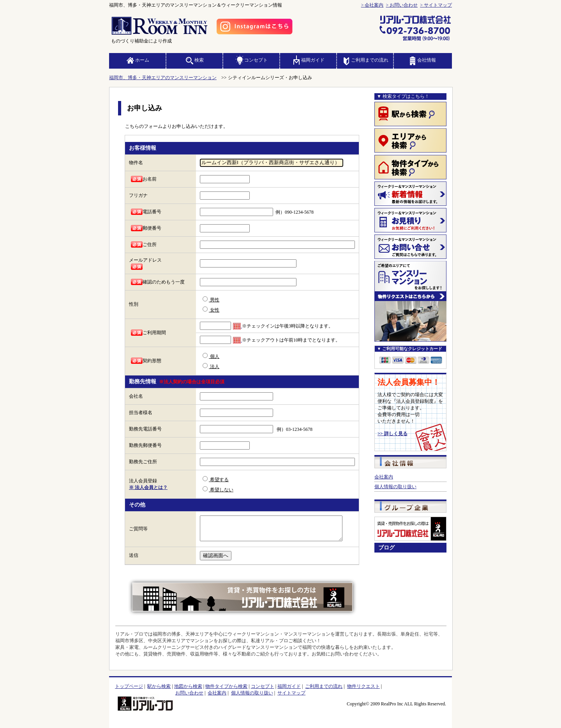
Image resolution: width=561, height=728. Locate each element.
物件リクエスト (363, 686)
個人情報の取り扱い (395, 487)
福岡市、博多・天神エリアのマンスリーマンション (163, 78)
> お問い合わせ (402, 5)
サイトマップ (291, 693)
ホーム (138, 60)
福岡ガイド (308, 60)
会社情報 (422, 60)
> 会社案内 (372, 5)
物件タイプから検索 (226, 686)
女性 (211, 310)
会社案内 (384, 477)
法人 (211, 366)
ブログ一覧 (408, 547)
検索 (194, 60)
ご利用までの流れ (365, 60)
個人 (211, 356)
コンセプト (251, 60)
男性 (211, 299)
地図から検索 (188, 686)
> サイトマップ (436, 5)
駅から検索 (159, 686)
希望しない (218, 489)
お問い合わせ (189, 693)
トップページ (129, 686)
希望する (216, 479)
